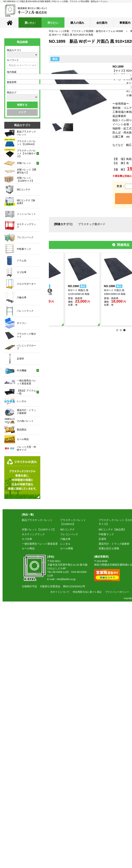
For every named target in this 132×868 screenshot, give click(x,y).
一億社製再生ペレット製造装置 (40, 544)
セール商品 (28, 548)
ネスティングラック (33, 534)
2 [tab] (121, 330)
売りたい (53, 23)
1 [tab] (117, 330)
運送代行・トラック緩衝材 (114, 544)
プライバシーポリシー (117, 592)
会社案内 (102, 23)
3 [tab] (125, 330)
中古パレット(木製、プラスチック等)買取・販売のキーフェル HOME (86, 31)
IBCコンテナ (67, 529)
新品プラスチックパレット (37, 520)
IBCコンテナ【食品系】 (112, 529)
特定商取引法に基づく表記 (87, 592)
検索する (22, 105)
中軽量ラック (106, 534)
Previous (49, 290)
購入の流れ (77, 23)
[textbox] (9, 77)
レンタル (65, 544)
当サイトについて (60, 592)
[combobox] (69, 77)
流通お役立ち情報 (109, 548)
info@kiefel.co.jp (66, 579)
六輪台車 (65, 539)
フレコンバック (69, 534)
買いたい (30, 23)
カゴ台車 (27, 539)
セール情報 (67, 548)
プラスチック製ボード (92, 224)
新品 (55, 59)
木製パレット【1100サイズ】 (39, 529)
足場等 (102, 539)
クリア (22, 112)
